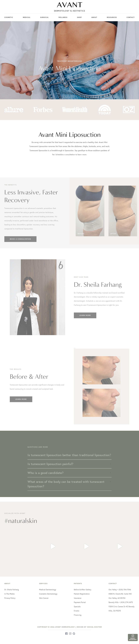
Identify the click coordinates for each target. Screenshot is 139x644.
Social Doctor (94, 627)
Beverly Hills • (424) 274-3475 (121, 602)
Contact (131, 17)
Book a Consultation (20, 243)
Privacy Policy (10, 598)
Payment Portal (80, 602)
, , (102, 390)
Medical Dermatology (48, 590)
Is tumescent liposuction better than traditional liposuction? (69, 459)
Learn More (85, 320)
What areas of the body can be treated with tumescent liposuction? (66, 488)
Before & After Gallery (83, 590)
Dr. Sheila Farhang (12, 590)
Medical (27, 17)
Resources (112, 17)
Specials (77, 607)
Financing (78, 615)
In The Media (9, 594)
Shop (79, 17)
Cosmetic (9, 17)
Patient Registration (82, 594)
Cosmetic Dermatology (48, 594)
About (94, 17)
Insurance (78, 598)
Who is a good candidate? (46, 477)
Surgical (44, 17)
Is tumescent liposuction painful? (50, 468)
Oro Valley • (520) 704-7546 (120, 590)
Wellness (63, 17)
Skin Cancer (44, 598)
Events (77, 611)
